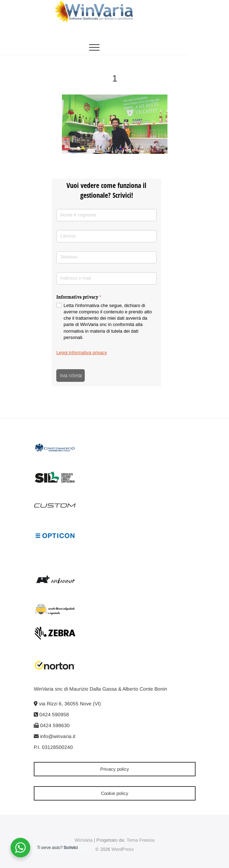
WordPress (123, 849)
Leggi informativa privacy (82, 353)
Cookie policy (115, 793)
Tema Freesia (141, 840)
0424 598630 (52, 725)
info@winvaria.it (55, 736)
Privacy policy (115, 769)
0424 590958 (51, 714)
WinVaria (84, 840)
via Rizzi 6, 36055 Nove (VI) (67, 704)
